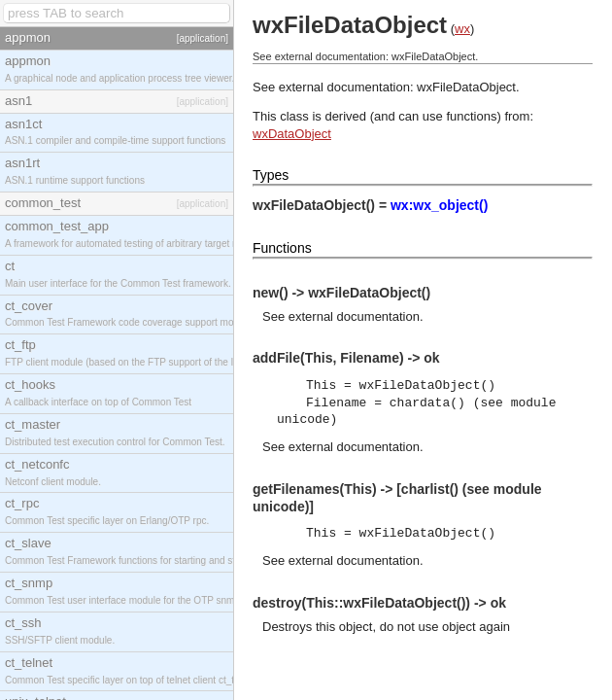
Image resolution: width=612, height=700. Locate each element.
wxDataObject (292, 134)
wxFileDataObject (466, 87)
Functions (282, 248)
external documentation (354, 316)
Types (271, 175)
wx (462, 29)
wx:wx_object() (439, 205)
